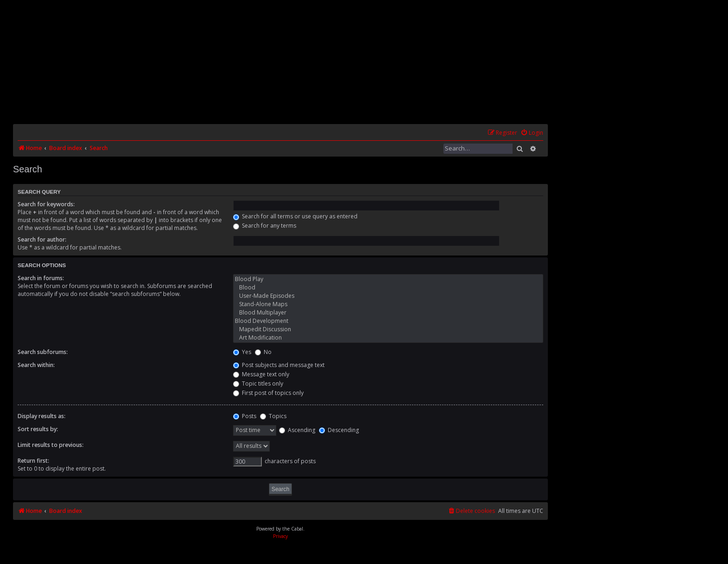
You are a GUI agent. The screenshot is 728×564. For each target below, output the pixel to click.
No (263, 352)
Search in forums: (41, 278)
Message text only (261, 374)
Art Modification (388, 338)
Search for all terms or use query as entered (295, 216)
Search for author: (42, 239)
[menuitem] (532, 133)
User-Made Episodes (388, 296)
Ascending (297, 430)
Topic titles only (258, 384)
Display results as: (42, 416)
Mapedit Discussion (388, 329)
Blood (388, 288)
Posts (245, 416)
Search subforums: (43, 352)
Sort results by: (38, 429)
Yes (242, 352)
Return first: (33, 461)
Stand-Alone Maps (388, 304)
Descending (339, 430)
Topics (273, 416)
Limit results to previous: (51, 445)
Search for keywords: (46, 204)
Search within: (36, 365)
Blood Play (388, 279)
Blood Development (388, 321)
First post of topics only (268, 393)
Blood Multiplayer (388, 313)
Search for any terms (265, 226)
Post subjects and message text (279, 365)
